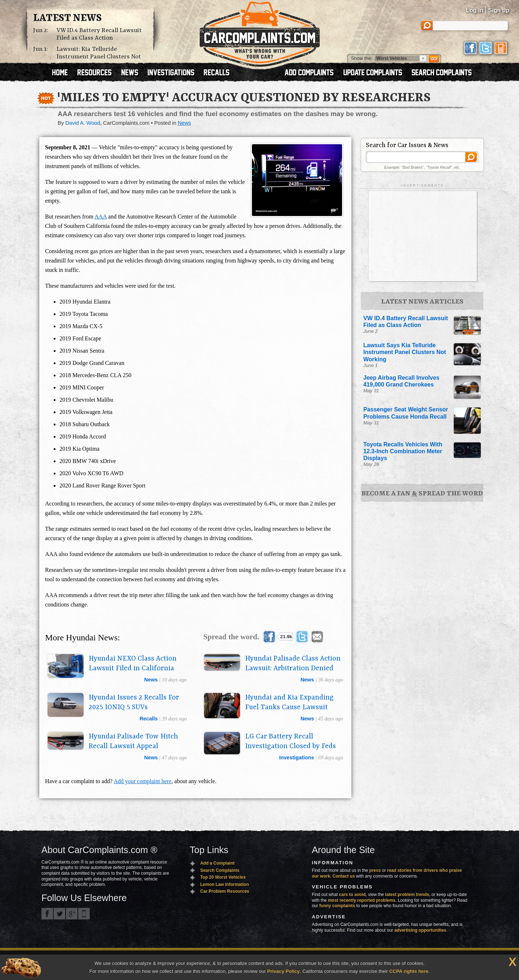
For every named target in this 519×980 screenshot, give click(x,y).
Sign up (499, 10)
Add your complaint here (142, 781)
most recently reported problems (362, 900)
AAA (101, 217)
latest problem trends (407, 895)
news (151, 680)
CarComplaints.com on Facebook (47, 914)
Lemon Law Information (224, 884)
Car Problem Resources (225, 891)
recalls (148, 719)
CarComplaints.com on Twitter (59, 914)
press (375, 870)
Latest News (67, 18)
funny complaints (337, 906)
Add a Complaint (217, 863)
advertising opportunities (420, 930)
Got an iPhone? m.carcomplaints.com (84, 914)
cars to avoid (352, 895)
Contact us (344, 876)
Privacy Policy (283, 971)
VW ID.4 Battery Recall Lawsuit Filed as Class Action (99, 34)
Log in (475, 10)
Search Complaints (220, 870)
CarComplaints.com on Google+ (72, 914)
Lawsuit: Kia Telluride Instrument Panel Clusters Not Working (99, 57)
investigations (297, 758)
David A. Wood (83, 123)
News (184, 123)
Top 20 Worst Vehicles (223, 877)
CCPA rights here (409, 971)
